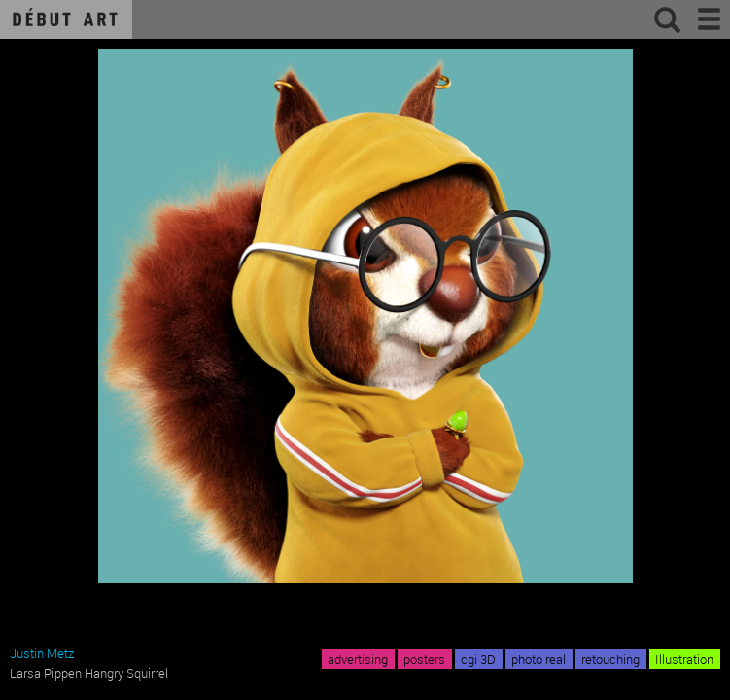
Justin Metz (42, 653)
